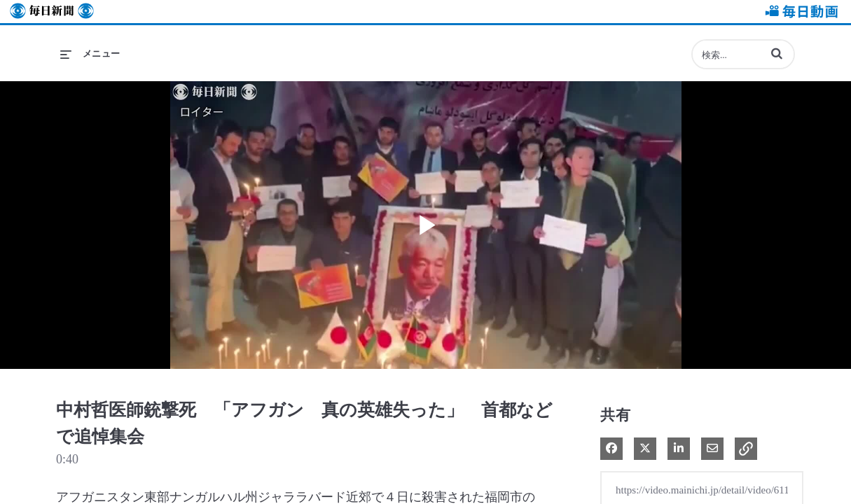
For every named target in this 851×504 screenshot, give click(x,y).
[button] (777, 53)
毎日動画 (799, 12)
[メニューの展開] (90, 54)
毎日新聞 (52, 12)
